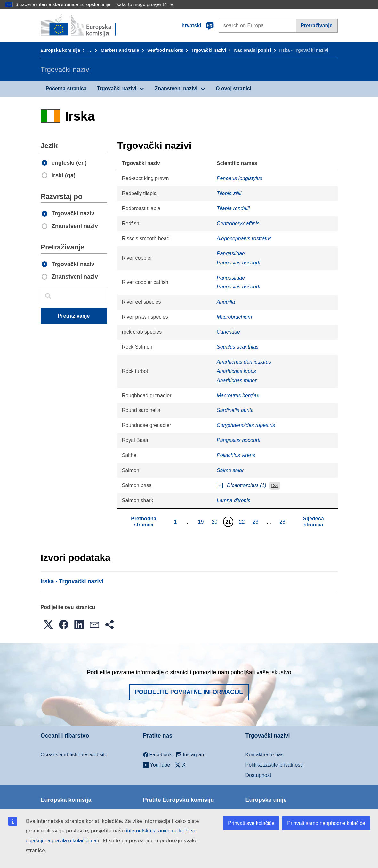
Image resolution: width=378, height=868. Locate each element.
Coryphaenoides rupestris (246, 425)
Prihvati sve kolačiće (251, 823)
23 (256, 522)
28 (283, 522)
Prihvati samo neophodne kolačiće (326, 823)
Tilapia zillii (229, 193)
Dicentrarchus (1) (247, 485)
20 (215, 522)
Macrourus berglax (238, 395)
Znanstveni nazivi (176, 88)
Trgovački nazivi (209, 50)
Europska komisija (60, 50)
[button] (48, 625)
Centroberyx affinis (238, 223)
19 (202, 522)
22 (243, 522)
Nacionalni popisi (253, 50)
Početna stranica (66, 88)
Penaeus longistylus (239, 178)
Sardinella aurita (235, 410)
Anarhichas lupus (236, 371)
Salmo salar (230, 470)
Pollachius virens (236, 455)
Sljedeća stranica (314, 521)
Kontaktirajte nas (265, 755)
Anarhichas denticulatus (244, 362)
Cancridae (228, 332)
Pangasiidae (231, 253)
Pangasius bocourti (238, 263)
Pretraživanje (317, 25)
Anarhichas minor (237, 380)
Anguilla (226, 302)
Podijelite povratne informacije (189, 692)
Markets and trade (120, 50)
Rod (275, 486)
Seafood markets (165, 50)
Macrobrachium (234, 317)
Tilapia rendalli (233, 208)
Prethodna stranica (144, 521)
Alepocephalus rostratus (244, 238)
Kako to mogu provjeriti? (145, 4)
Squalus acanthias (238, 347)
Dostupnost (258, 775)
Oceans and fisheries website (74, 755)
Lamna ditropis (233, 500)
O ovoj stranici (233, 88)
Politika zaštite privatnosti (274, 765)
